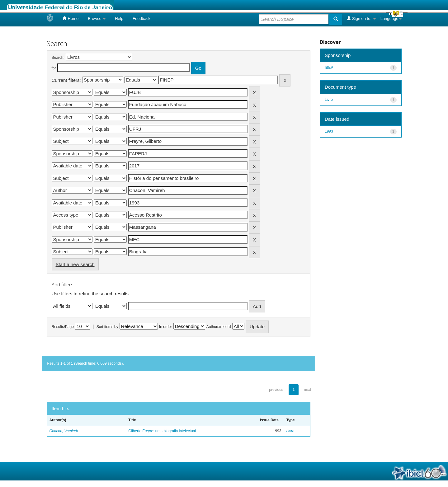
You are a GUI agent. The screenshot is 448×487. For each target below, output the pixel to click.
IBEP (329, 68)
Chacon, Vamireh (64, 431)
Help (119, 19)
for (54, 68)
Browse (97, 19)
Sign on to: (361, 18)
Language (391, 19)
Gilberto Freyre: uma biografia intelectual (162, 431)
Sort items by (107, 327)
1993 (329, 131)
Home (71, 18)
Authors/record (219, 327)
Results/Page (63, 327)
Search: (58, 58)
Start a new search (75, 264)
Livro (290, 431)
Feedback (141, 19)
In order (165, 327)
